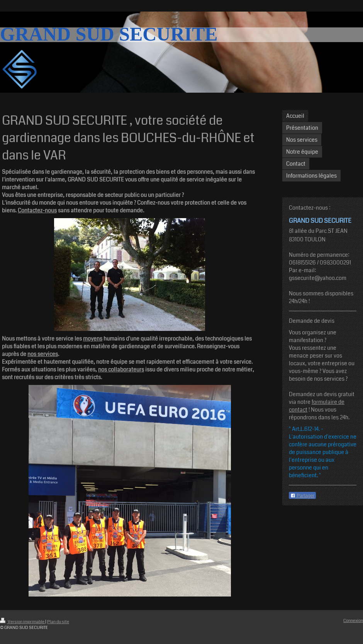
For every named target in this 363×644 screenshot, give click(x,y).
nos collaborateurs (121, 369)
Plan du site (58, 622)
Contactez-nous (37, 210)
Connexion (353, 621)
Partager (302, 496)
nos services (43, 354)
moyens (93, 339)
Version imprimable (23, 622)
